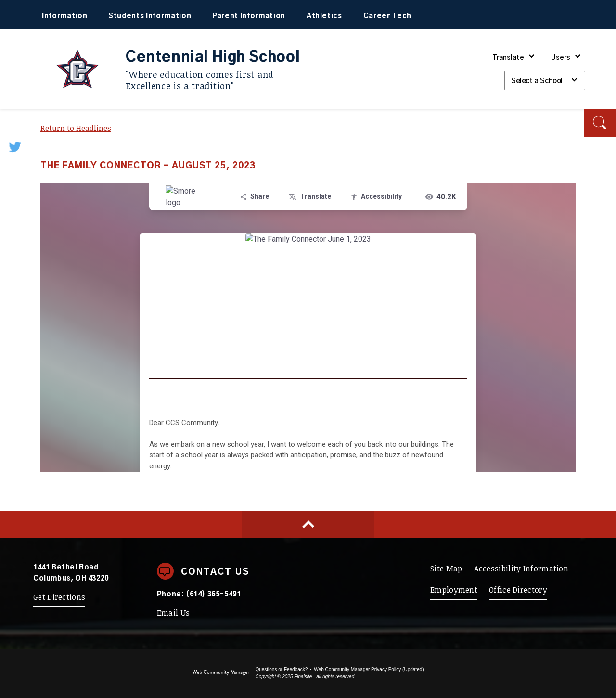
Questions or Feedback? (281, 669)
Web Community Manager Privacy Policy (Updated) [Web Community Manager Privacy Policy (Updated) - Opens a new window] (369, 669)
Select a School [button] (537, 81)
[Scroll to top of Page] (308, 524)
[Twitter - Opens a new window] (16, 147)
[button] (600, 123)
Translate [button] (508, 58)
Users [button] (561, 58)
